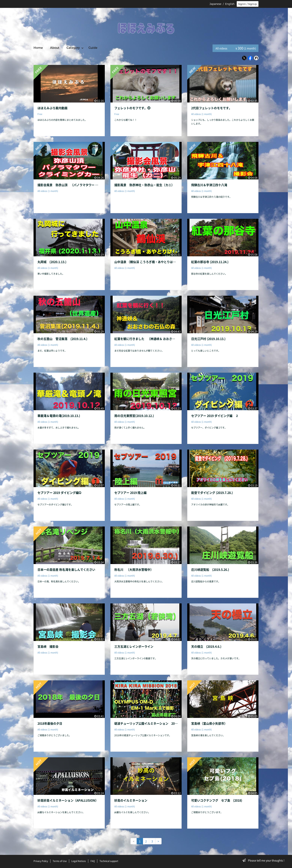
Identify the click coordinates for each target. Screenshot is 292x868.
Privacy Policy (41, 861)
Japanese (215, 4)
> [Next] (158, 841)
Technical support (109, 861)
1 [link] (140, 841)
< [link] (134, 841)
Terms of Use (60, 861)
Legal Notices (79, 861)
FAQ (93, 861)
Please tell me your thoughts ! (265, 860)
